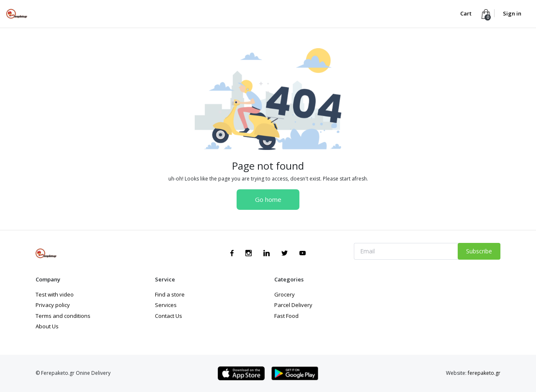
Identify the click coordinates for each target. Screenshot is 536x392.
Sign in (512, 13)
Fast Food (286, 316)
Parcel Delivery (293, 305)
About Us (47, 326)
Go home (268, 199)
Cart (466, 13)
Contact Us (169, 316)
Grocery (285, 294)
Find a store (170, 294)
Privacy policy (53, 305)
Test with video (55, 294)
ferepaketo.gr (484, 373)
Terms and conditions (63, 316)
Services (166, 305)
